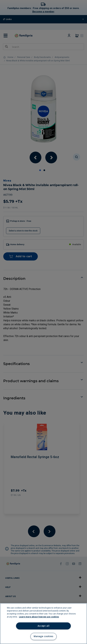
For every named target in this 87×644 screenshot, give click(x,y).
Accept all (44, 626)
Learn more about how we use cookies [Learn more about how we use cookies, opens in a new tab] (39, 617)
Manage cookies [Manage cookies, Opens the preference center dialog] (43, 636)
